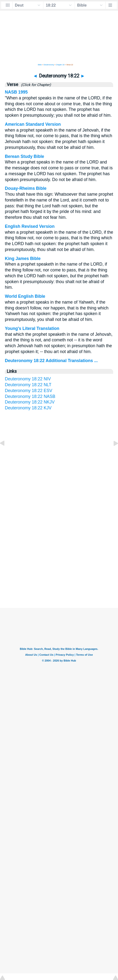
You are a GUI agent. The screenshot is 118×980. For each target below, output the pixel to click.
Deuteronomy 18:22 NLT (28, 385)
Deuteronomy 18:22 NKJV (30, 402)
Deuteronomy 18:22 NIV (28, 379)
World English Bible (25, 296)
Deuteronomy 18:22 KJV (28, 408)
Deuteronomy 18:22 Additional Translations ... (51, 361)
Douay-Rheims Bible (26, 188)
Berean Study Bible (24, 156)
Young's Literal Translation (32, 328)
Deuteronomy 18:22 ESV (29, 391)
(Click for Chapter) (35, 85)
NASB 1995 (16, 92)
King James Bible (23, 259)
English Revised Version (30, 226)
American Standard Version (33, 124)
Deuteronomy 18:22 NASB (30, 396)
